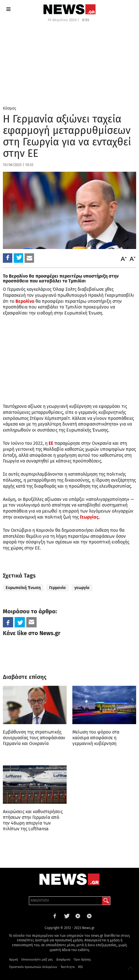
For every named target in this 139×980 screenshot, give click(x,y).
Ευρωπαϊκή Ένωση (23, 588)
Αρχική (14, 960)
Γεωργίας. (90, 517)
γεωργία (82, 588)
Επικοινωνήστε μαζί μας (37, 960)
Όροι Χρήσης (82, 960)
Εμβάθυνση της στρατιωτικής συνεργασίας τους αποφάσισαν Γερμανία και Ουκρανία (34, 738)
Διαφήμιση (63, 960)
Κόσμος (10, 108)
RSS (80, 967)
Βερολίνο (25, 301)
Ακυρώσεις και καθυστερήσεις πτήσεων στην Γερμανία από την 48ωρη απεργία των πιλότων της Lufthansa (33, 820)
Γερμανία (57, 588)
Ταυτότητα (68, 967)
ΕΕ (51, 443)
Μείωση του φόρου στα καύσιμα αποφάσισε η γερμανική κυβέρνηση (96, 738)
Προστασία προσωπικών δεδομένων (33, 967)
